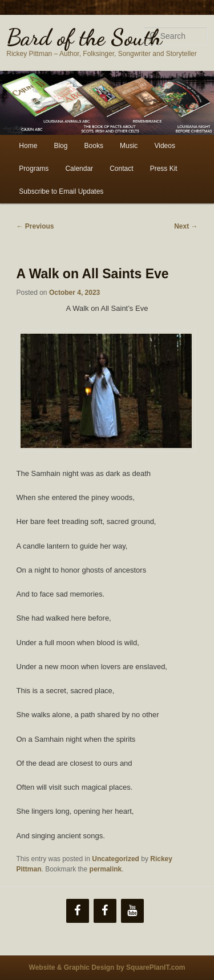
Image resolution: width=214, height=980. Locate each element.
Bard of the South (84, 37)
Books (94, 146)
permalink (106, 869)
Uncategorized (116, 859)
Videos (164, 146)
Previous (35, 226)
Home (28, 146)
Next (186, 226)
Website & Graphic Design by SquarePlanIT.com (107, 967)
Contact (121, 169)
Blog (60, 146)
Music (129, 146)
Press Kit (164, 169)
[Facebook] (78, 911)
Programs (34, 169)
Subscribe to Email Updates (61, 191)
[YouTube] (132, 911)
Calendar (79, 169)
